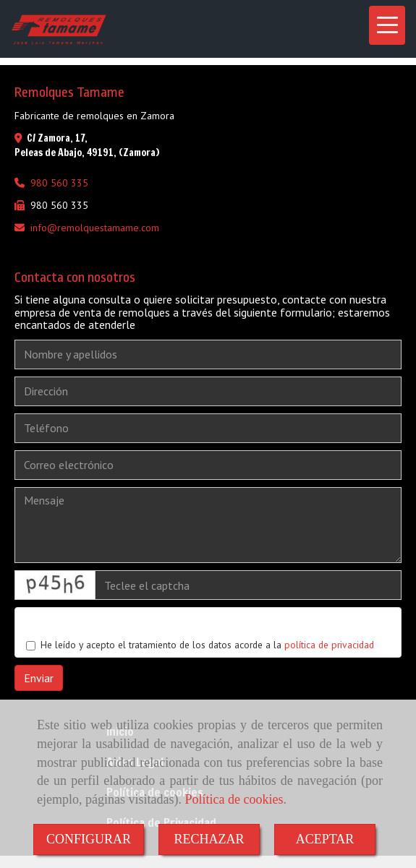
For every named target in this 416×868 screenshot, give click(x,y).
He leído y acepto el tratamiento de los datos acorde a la (200, 645)
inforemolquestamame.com (95, 228)
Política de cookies (234, 799)
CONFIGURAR (89, 839)
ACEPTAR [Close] (325, 839)
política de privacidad (329, 645)
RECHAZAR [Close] (209, 839)
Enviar (39, 678)
